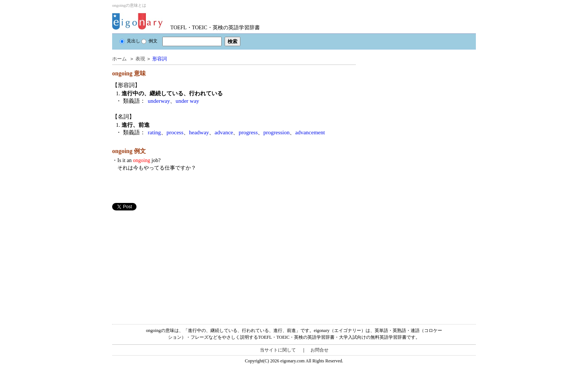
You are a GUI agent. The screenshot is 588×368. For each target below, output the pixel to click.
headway (199, 132)
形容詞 (160, 59)
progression (276, 132)
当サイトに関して (278, 350)
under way (187, 101)
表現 (140, 59)
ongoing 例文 (129, 151)
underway (159, 101)
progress (248, 132)
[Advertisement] (168, 263)
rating (154, 132)
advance (224, 132)
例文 (149, 41)
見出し (130, 41)
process (175, 132)
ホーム (119, 59)
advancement (310, 132)
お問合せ (319, 350)
